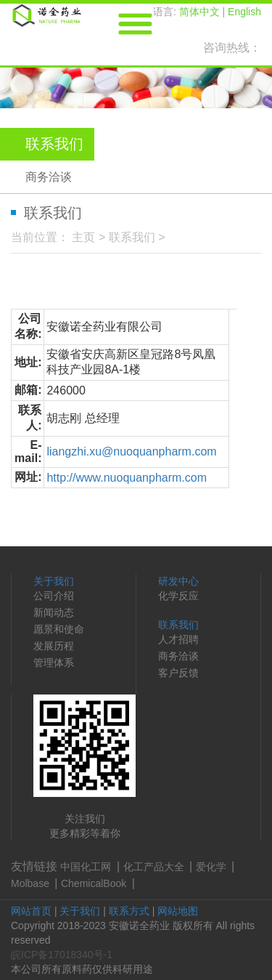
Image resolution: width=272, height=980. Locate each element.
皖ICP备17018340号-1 (62, 955)
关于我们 (54, 581)
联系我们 (132, 237)
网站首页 (31, 911)
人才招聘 (178, 639)
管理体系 (54, 663)
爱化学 (211, 867)
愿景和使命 (59, 629)
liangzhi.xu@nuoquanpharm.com (131, 451)
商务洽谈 (49, 177)
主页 (83, 237)
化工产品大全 (154, 867)
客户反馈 (178, 673)
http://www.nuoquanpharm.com (127, 478)
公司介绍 (54, 596)
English (244, 12)
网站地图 (178, 911)
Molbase (30, 883)
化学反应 (178, 596)
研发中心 (178, 581)
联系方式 (129, 911)
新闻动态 (54, 612)
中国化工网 (86, 867)
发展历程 (54, 646)
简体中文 (199, 12)
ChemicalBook (94, 883)
